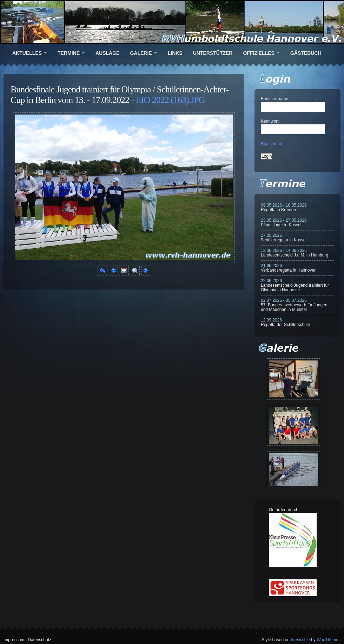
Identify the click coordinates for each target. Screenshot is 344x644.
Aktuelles (27, 53)
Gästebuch (306, 53)
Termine (69, 53)
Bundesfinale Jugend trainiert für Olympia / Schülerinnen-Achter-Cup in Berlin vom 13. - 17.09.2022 (120, 95)
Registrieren (272, 144)
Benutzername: (275, 99)
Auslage (107, 53)
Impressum (14, 640)
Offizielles (259, 53)
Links (175, 53)
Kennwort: (270, 121)
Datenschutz (39, 640)
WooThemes (329, 640)
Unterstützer (213, 53)
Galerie (141, 53)
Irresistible (300, 640)
